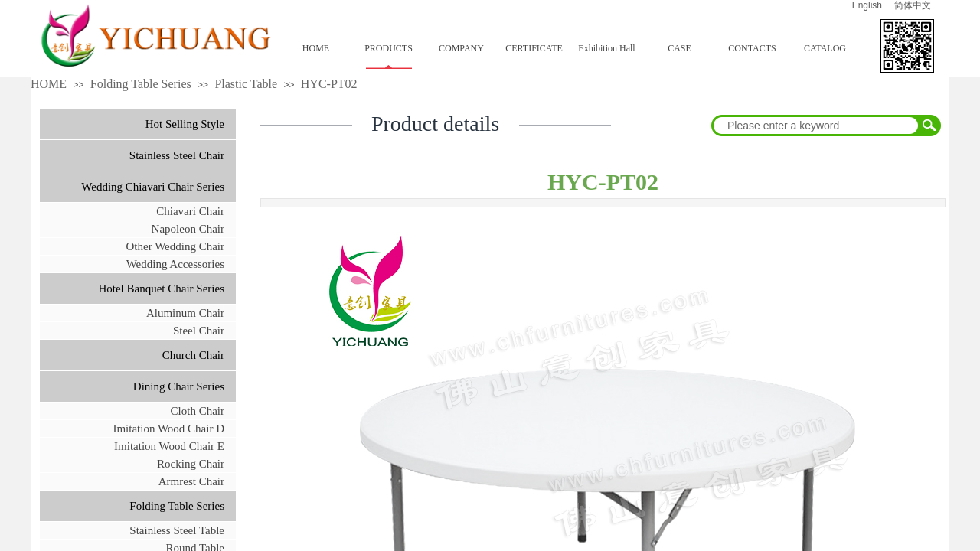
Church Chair (193, 355)
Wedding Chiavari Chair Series (153, 187)
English (867, 5)
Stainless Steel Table (177, 530)
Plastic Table (246, 84)
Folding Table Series (141, 84)
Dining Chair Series (179, 386)
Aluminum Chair (185, 313)
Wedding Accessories (175, 264)
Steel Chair (199, 331)
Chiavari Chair (190, 211)
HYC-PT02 (329, 84)
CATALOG (825, 48)
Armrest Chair (191, 481)
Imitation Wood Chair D (168, 429)
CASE (679, 48)
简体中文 (913, 5)
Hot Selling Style (185, 124)
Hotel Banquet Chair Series (161, 289)
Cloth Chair (198, 411)
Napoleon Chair (188, 229)
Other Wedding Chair (176, 246)
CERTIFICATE (534, 48)
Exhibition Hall (606, 48)
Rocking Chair (191, 464)
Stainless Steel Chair (177, 155)
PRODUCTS (389, 48)
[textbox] (816, 126)
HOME (316, 48)
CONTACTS (752, 48)
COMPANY (461, 48)
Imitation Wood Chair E (169, 446)
